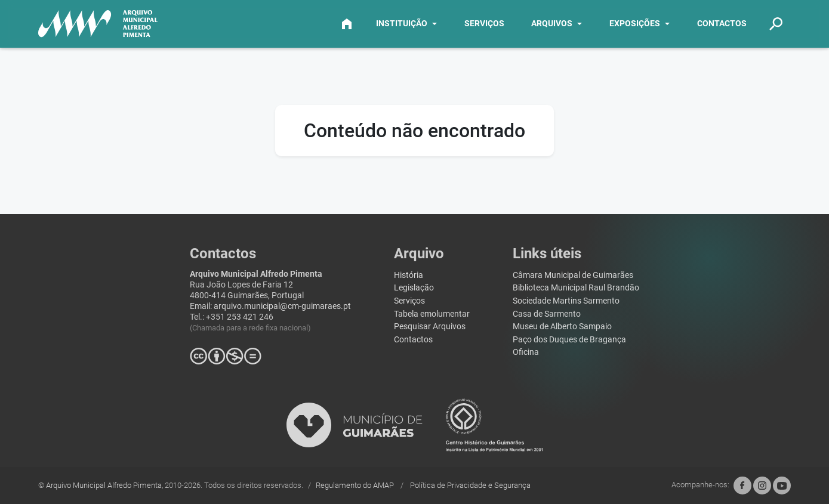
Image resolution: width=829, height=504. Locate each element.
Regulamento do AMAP (356, 485)
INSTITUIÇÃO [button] (402, 24)
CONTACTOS (722, 24)
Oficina (526, 352)
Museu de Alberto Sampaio (562, 327)
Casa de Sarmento (547, 314)
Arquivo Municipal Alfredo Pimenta (104, 485)
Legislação (414, 288)
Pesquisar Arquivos (430, 327)
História (409, 275)
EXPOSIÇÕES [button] (635, 24)
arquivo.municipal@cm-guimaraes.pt (282, 306)
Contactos (413, 340)
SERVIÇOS (484, 24)
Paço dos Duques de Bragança (569, 340)
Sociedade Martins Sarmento (566, 301)
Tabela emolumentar (432, 314)
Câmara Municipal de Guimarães (573, 275)
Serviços (409, 301)
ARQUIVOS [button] (552, 24)
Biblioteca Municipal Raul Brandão (576, 288)
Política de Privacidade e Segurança (470, 485)
